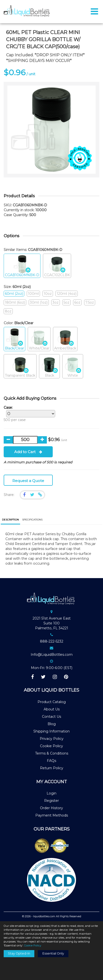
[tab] (10, 520)
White (73, 366)
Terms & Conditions (52, 753)
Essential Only (53, 953)
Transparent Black (20, 366)
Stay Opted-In (19, 953)
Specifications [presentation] (32, 520)
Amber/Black (65, 339)
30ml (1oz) (39, 302)
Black (49, 366)
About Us (52, 709)
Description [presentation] (10, 520)
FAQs (51, 761)
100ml (33, 294)
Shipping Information (51, 731)
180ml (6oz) (15, 302)
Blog (52, 724)
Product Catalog (52, 702)
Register (51, 801)
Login (51, 793)
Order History (51, 808)
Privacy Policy (52, 739)
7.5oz (90, 302)
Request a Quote (28, 481)
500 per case (28, 414)
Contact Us (51, 717)
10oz (48, 294)
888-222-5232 (52, 641)
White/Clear (39, 339)
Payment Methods (52, 815)
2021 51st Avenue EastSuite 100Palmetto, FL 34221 (52, 623)
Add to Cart (28, 452)
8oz (8, 311)
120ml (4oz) (67, 294)
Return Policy (52, 768)
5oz (66, 302)
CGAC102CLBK (57, 266)
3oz (56, 302)
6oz (77, 302)
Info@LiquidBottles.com (52, 655)
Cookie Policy (51, 746)
